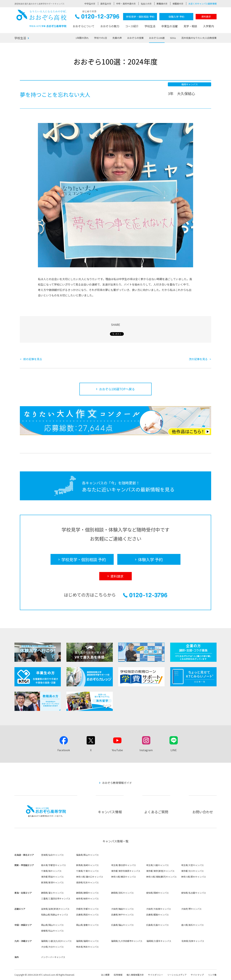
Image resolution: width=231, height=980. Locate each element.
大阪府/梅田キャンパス (122, 909)
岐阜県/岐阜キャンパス (87, 898)
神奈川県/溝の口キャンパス (90, 877)
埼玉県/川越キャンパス (157, 865)
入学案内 (208, 26)
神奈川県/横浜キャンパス (124, 877)
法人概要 (105, 975)
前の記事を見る (33, 359)
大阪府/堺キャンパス (191, 909)
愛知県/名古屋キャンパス (194, 893)
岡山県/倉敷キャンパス (87, 925)
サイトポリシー (156, 975)
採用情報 (118, 975)
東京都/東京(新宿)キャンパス (160, 871)
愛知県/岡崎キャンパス (157, 893)
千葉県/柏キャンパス (51, 871)
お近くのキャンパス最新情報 (202, 4)
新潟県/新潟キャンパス (52, 882)
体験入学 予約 (176, 17)
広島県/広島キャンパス (157, 925)
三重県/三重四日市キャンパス (56, 898)
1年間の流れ (82, 38)
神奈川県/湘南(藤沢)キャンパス (161, 877)
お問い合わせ (203, 812)
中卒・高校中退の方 (126, 4)
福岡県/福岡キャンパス (87, 941)
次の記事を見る (198, 359)
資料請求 (206, 17)
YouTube (117, 750)
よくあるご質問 (156, 812)
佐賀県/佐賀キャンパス (193, 941)
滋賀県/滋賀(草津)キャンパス (55, 909)
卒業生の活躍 (169, 26)
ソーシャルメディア (177, 975)
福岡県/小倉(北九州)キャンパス (56, 941)
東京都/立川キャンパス (192, 871)
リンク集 (212, 975)
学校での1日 (101, 38)
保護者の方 (178, 4)
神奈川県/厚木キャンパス (194, 877)
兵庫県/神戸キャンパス (122, 915)
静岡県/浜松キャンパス (122, 893)
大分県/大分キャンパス (52, 947)
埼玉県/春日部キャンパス (124, 865)
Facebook (64, 750)
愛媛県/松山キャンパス (52, 931)
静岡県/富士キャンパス (52, 893)
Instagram (146, 750)
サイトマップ (197, 975)
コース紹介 (132, 26)
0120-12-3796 (97, 17)
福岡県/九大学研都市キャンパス (127, 941)
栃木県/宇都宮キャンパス (54, 865)
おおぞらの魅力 (110, 26)
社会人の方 (146, 4)
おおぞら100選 (157, 38)
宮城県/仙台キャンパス (52, 855)
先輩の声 (117, 38)
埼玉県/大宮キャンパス (192, 865)
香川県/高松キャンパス (192, 925)
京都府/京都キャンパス (87, 909)
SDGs (173, 38)
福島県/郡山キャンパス (87, 855)
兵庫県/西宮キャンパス (87, 915)
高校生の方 (106, 4)
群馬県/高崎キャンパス (87, 865)
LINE (174, 750)
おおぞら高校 (42, 19)
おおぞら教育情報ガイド (117, 783)
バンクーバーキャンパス (53, 957)
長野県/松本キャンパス (87, 882)
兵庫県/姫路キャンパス (157, 915)
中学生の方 (90, 4)
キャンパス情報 (110, 812)
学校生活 (150, 26)
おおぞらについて (84, 26)
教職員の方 (162, 4)
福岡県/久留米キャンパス (159, 941)
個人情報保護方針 (135, 975)
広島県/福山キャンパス (122, 925)
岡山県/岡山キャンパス (52, 925)
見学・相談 (190, 26)
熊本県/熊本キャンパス (87, 947)
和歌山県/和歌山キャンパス (55, 915)
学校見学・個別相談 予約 (140, 17)
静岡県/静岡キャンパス (87, 893)
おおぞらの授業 (135, 38)
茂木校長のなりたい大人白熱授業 (199, 38)
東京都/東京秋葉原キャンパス (126, 871)
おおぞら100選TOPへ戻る (117, 389)
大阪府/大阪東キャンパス (159, 909)
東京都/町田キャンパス (52, 877)
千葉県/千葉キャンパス (87, 871)
